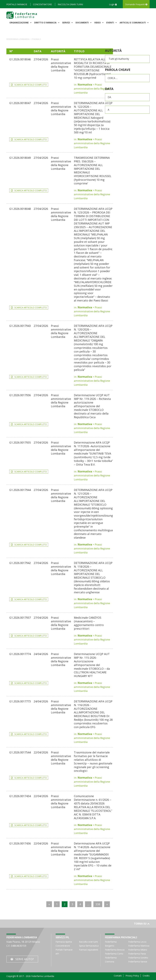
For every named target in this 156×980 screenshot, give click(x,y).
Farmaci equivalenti (89, 950)
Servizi (66, 23)
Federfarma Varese (138, 962)
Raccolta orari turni (70, 4)
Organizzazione (19, 23)
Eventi (110, 23)
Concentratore (42, 4)
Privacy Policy (132, 976)
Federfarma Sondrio (138, 958)
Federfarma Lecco (137, 942)
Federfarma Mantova (139, 946)
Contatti (118, 976)
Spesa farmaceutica (89, 946)
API (57, 954)
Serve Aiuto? (25, 959)
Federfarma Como (114, 954)
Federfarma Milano (138, 950)
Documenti (82, 23)
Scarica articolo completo (31, 85)
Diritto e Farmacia (46, 23)
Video (98, 23)
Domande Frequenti (136, 4)
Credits (146, 976)
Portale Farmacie (17, 4)
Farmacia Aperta (64, 942)
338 (98, 904)
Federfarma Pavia (137, 954)
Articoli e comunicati (133, 23)
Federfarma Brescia (115, 950)
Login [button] (113, 4)
